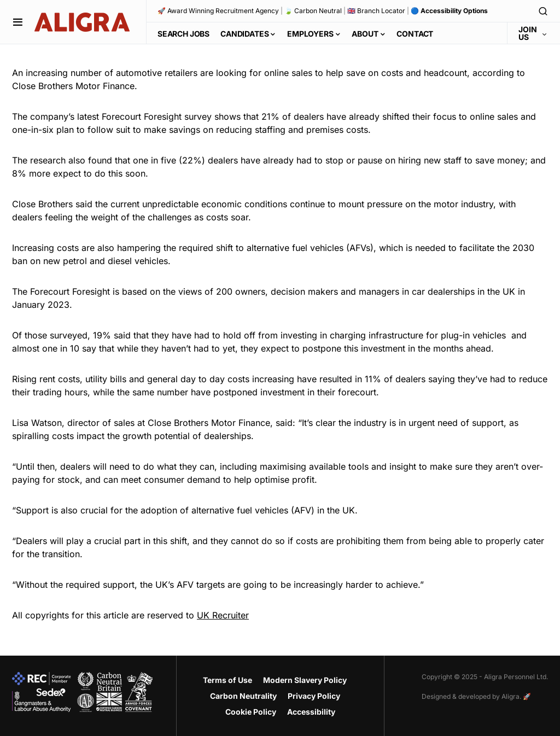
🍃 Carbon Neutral (313, 11)
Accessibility (311, 712)
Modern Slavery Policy (305, 680)
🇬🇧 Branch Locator (376, 11)
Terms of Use (227, 680)
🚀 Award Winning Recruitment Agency (218, 11)
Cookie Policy (251, 712)
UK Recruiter (223, 615)
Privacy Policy (314, 696)
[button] (18, 22)
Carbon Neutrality (243, 696)
